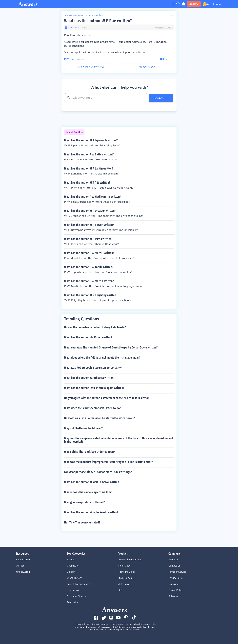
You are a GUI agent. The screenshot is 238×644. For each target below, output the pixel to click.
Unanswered (23, 572)
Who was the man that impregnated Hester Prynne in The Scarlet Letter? (108, 462)
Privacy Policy (176, 578)
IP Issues (173, 596)
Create (194, 4)
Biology (71, 572)
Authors (99, 15)
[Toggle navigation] (173, 4)
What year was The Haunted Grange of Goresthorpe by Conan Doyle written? (111, 347)
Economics (73, 602)
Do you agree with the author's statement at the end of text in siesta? (107, 398)
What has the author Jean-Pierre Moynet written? (94, 388)
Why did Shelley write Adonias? (83, 428)
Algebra (71, 559)
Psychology (73, 590)
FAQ (120, 590)
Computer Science (77, 596)
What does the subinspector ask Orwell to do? (93, 408)
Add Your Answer (147, 67)
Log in (217, 4)
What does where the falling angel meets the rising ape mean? (102, 357)
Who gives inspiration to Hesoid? (85, 502)
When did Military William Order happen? (89, 452)
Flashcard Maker (126, 572)
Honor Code (124, 566)
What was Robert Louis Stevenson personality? (93, 368)
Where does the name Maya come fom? (88, 492)
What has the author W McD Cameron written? (92, 482)
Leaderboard (23, 559)
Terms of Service (177, 572)
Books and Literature (84, 15)
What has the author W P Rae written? (98, 21)
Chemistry (72, 566)
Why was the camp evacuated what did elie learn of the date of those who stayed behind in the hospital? (119, 440)
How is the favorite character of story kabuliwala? (95, 327)
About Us (173, 559)
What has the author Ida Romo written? (88, 337)
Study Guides (125, 578)
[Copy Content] (164, 59)
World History (74, 578)
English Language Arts (79, 584)
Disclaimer (174, 584)
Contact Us (174, 566)
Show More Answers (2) (91, 67)
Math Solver (124, 584)
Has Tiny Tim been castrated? (82, 522)
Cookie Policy (175, 590)
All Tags (20, 566)
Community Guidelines (129, 559)
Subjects (68, 15)
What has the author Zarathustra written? (89, 378)
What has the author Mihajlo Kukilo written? (91, 512)
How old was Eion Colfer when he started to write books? (99, 418)
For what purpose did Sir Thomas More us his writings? (98, 472)
